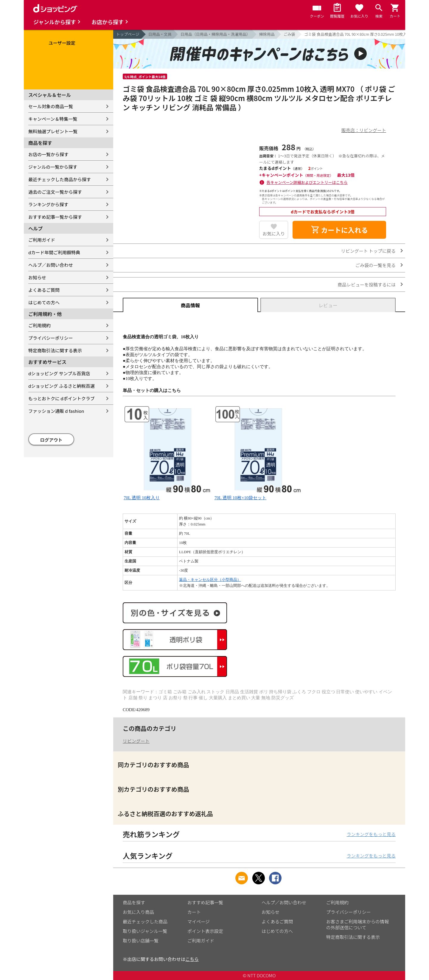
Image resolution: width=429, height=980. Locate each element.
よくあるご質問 (44, 290)
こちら (192, 959)
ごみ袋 (289, 34)
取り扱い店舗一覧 (141, 941)
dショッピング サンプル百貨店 (59, 373)
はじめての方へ (44, 302)
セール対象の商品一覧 (51, 106)
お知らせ (37, 277)
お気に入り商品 (138, 912)
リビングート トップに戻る (368, 251)
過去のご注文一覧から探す (55, 192)
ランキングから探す (48, 204)
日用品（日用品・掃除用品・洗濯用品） (215, 34)
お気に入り (274, 234)
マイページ (199, 921)
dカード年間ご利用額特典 (54, 252)
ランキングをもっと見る (371, 834)
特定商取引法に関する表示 (55, 350)
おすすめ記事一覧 (205, 902)
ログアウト (51, 440)
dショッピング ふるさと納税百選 (62, 386)
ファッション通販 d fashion (56, 411)
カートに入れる (339, 230)
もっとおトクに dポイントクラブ (62, 398)
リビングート (136, 741)
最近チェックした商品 (145, 921)
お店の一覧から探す (48, 154)
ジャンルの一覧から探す (53, 167)
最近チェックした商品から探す (60, 179)
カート (194, 912)
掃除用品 (267, 34)
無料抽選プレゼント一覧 (53, 131)
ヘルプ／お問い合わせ (51, 265)
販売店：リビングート (364, 130)
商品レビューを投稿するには (367, 284)
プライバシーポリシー (51, 338)
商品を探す (134, 902)
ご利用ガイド (42, 240)
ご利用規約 (39, 325)
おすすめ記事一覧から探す (55, 217)
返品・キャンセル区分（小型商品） (210, 580)
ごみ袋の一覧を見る (376, 265)
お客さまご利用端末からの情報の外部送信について (357, 924)
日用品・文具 (160, 34)
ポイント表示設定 (205, 931)
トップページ (128, 34)
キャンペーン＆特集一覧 (53, 119)
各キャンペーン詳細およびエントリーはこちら (307, 182)
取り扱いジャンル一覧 (145, 931)
